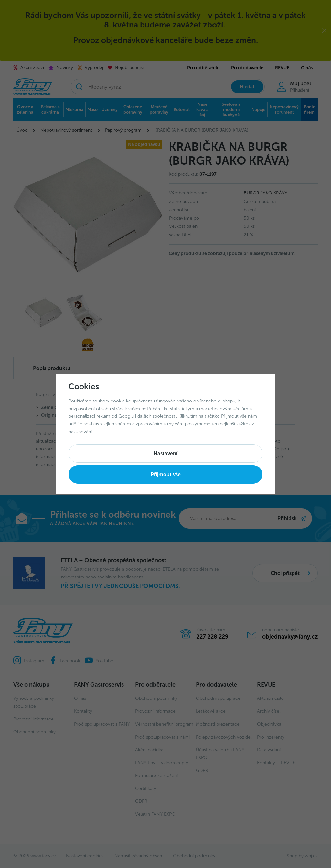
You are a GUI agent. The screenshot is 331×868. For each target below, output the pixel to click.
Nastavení (165, 453)
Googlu (126, 416)
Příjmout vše (166, 474)
